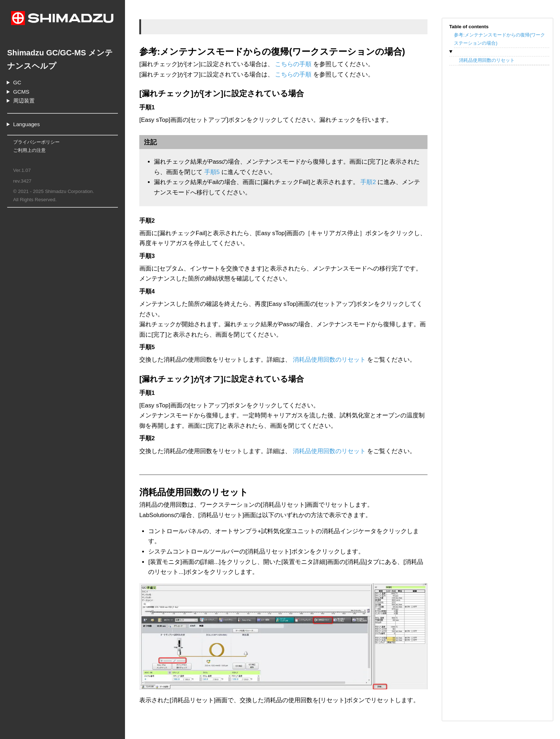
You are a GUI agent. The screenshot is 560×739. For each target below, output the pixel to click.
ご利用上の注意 (29, 150)
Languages (27, 124)
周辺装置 (24, 101)
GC (17, 82)
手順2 (368, 182)
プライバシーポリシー (36, 142)
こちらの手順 (293, 64)
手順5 (212, 172)
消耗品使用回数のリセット (487, 60)
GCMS (21, 92)
